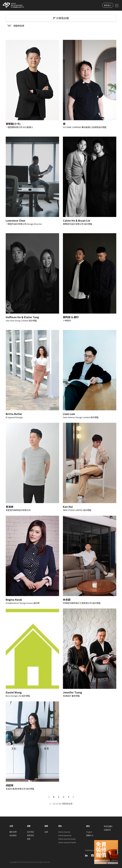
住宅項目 (30, 832)
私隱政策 (107, 830)
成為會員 (13, 835)
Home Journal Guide (67, 839)
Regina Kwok (14, 600)
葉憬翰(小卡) (13, 124)
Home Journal (64, 832)
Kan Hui (68, 507)
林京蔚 (67, 600)
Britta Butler (14, 414)
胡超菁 (10, 785)
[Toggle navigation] (117, 5)
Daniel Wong (14, 692)
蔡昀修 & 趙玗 (71, 317)
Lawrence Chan (15, 220)
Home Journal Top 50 (67, 842)
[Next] (73, 797)
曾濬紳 (10, 507)
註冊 (46, 832)
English (89, 832)
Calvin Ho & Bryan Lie (76, 220)
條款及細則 (108, 826)
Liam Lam (69, 414)
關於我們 (13, 832)
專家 (29, 839)
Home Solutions (65, 835)
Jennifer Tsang (72, 692)
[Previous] (49, 797)
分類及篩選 (61, 18)
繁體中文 (90, 835)
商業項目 (30, 835)
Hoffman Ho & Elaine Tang (22, 317)
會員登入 (108, 5)
